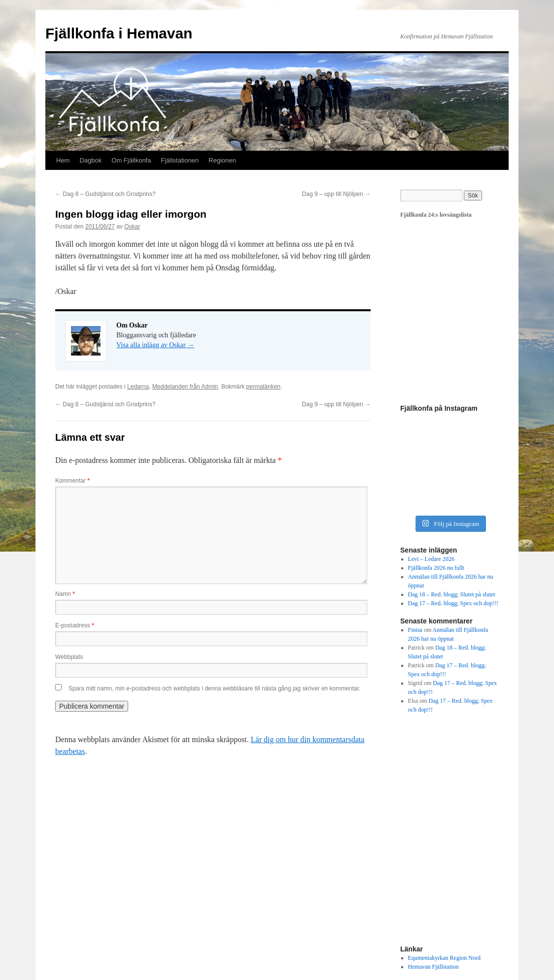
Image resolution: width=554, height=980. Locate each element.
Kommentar (72, 481)
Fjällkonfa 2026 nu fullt (436, 568)
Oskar (132, 227)
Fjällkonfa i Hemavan (119, 33)
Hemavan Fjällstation (433, 967)
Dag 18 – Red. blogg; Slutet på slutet (452, 594)
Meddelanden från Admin (185, 387)
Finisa (415, 630)
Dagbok (90, 160)
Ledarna (138, 387)
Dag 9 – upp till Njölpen (336, 194)
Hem (63, 160)
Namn (65, 594)
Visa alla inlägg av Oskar (155, 345)
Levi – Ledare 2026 (431, 559)
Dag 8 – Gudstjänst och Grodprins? (105, 194)
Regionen (222, 160)
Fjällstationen (180, 160)
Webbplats (69, 657)
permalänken (263, 387)
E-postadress (75, 625)
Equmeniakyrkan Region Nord (444, 958)
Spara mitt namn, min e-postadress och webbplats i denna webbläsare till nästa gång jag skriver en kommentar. (214, 688)
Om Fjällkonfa (131, 160)
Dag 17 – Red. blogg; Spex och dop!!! (453, 603)
